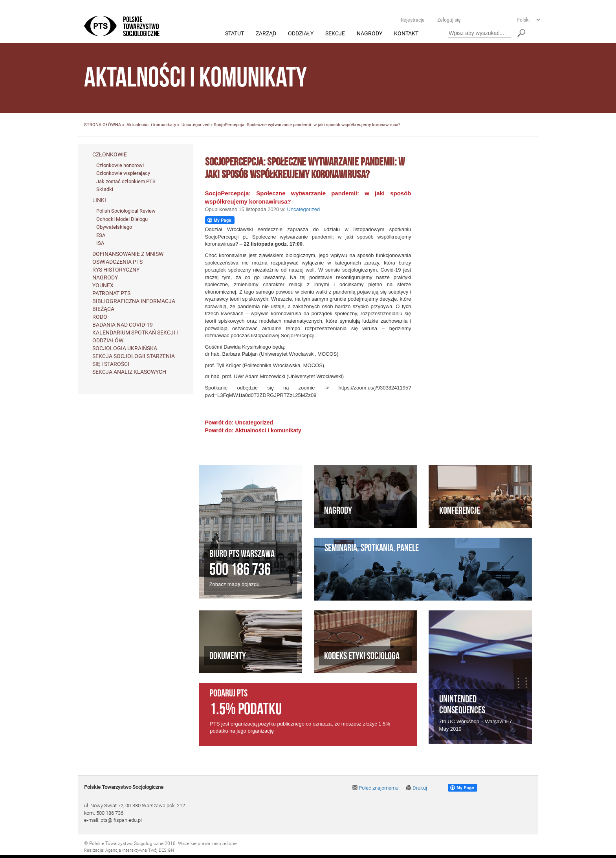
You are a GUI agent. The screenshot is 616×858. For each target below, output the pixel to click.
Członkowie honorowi (120, 165)
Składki (105, 190)
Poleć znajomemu (375, 788)
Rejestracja (413, 20)
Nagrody (369, 34)
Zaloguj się (449, 20)
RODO (100, 317)
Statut (235, 34)
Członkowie (110, 154)
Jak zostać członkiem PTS (126, 181)
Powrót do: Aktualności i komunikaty (253, 431)
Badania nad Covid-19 (123, 325)
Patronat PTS (111, 293)
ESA (101, 235)
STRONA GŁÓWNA (103, 125)
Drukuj (417, 788)
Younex (103, 285)
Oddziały (301, 34)
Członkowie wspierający (123, 174)
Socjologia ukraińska (125, 348)
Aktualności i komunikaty (151, 125)
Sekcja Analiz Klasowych (129, 372)
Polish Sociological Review (126, 211)
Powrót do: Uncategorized (239, 423)
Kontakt (406, 34)
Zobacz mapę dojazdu (235, 584)
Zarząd (266, 34)
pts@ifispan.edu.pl (121, 820)
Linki (99, 200)
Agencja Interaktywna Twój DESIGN (140, 851)
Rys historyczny (116, 270)
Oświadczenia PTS (117, 262)
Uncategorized (195, 125)
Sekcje (335, 34)
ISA (100, 243)
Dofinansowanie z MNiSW (128, 254)
